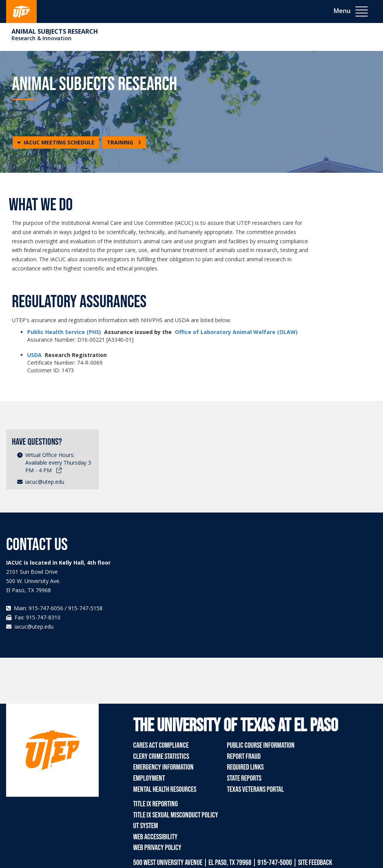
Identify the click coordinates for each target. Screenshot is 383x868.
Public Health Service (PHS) (64, 332)
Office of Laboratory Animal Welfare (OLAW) (236, 332)
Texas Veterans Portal (255, 789)
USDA (34, 355)
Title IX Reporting (156, 804)
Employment (149, 778)
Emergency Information (163, 767)
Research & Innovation (42, 38)
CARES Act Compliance (161, 745)
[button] (56, 142)
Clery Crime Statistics (161, 757)
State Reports (244, 778)
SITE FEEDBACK (315, 863)
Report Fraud (244, 757)
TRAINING (124, 142)
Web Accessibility (155, 837)
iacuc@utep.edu (45, 482)
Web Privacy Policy (157, 848)
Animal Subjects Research (55, 31)
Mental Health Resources (165, 789)
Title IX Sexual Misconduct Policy (176, 815)
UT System (146, 826)
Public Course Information (261, 745)
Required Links (245, 767)
